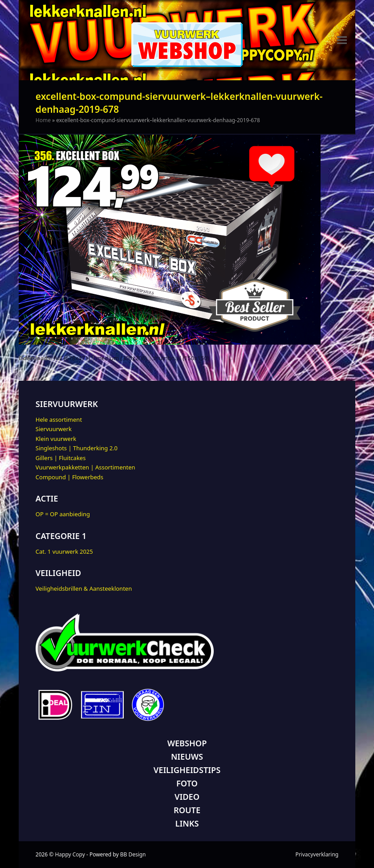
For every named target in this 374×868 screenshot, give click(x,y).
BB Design (133, 854)
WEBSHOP (187, 743)
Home (43, 120)
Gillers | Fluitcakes (61, 458)
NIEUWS (187, 757)
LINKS (187, 823)
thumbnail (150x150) (181, 358)
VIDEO (187, 797)
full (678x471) (72, 358)
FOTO (187, 783)
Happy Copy (70, 854)
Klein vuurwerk (56, 439)
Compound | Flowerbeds (69, 477)
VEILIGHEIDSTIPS (187, 770)
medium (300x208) (122, 358)
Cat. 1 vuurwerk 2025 (64, 551)
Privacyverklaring (317, 854)
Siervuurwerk (54, 429)
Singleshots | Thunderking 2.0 (77, 448)
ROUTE (187, 810)
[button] (342, 40)
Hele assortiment (59, 420)
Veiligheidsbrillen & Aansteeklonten (84, 588)
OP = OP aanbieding (63, 514)
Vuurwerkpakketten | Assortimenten (85, 467)
